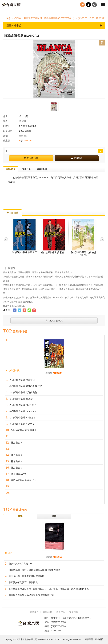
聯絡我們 (47, 612)
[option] (54, 69)
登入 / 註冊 (88, 5)
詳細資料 (42, 169)
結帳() (82, 5)
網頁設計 (89, 639)
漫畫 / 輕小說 (54, 25)
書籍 (20, 516)
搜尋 (94, 5)
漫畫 (54, 516)
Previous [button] (6, 239)
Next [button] (102, 239)
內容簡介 (11, 169)
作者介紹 (26, 169)
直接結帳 (77, 158)
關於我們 (34, 612)
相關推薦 (12, 213)
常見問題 (74, 612)
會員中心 (61, 612)
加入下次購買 (54, 321)
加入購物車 (31, 158)
